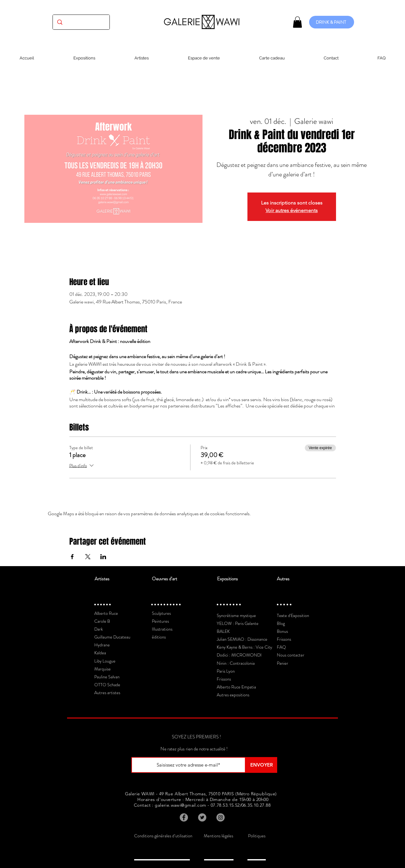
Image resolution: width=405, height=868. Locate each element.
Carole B (102, 621)
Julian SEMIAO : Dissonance (242, 639)
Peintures (160, 621)
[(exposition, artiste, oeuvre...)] (81, 22)
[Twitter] (202, 817)
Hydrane (102, 645)
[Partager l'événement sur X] (88, 557)
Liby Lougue (105, 661)
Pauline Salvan (107, 677)
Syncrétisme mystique (236, 615)
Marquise (103, 669)
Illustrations (162, 629)
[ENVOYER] (261, 765)
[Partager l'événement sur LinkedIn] (103, 557)
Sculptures (161, 613)
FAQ (281, 647)
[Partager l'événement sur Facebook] (72, 557)
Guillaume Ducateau (112, 637)
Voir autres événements (292, 210)
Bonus (282, 631)
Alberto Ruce (106, 613)
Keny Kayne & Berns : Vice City (244, 647)
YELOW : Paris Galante (238, 623)
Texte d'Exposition (293, 615)
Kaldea (100, 653)
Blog (281, 623)
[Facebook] (184, 817)
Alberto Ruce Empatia (236, 687)
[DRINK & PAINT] (332, 22)
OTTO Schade (107, 685)
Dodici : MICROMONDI (239, 655)
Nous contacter (291, 655)
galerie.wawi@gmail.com (180, 805)
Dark (99, 629)
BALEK (223, 631)
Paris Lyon (226, 671)
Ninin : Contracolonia (236, 663)
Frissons (224, 679)
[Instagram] (221, 817)
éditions (159, 637)
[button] (297, 22)
